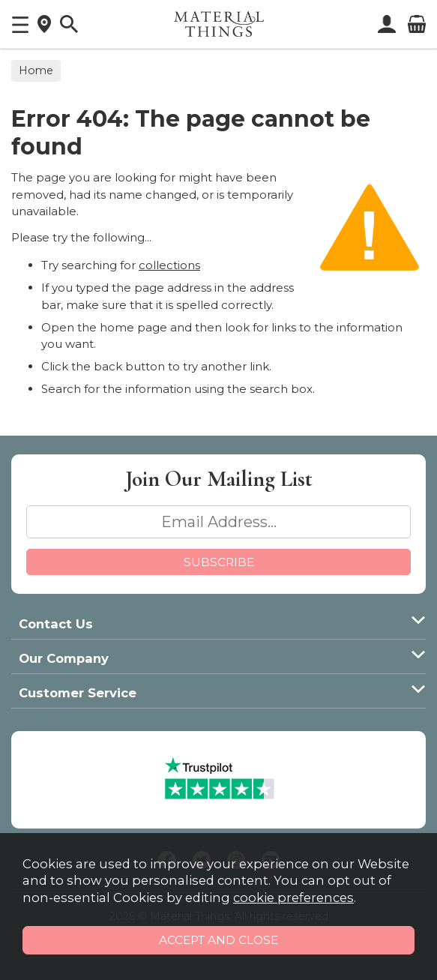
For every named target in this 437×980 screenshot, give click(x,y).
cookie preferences (293, 898)
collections (169, 265)
